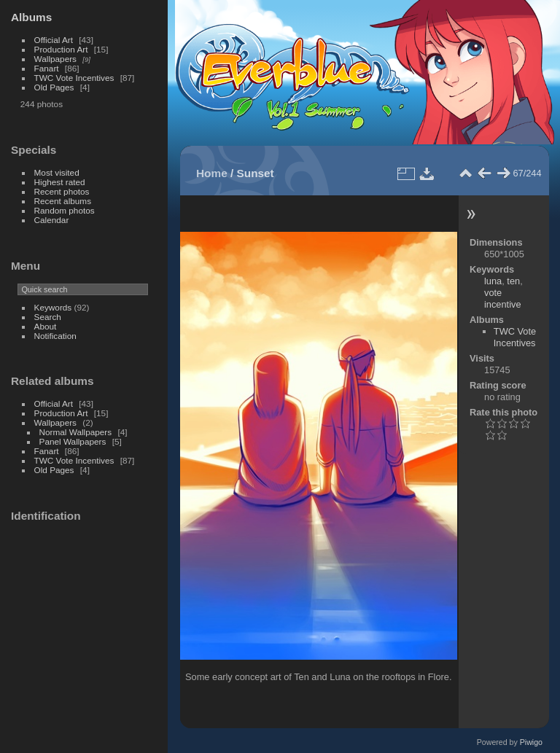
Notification (55, 336)
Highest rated (60, 182)
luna (493, 281)
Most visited (57, 172)
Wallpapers (55, 59)
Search (48, 317)
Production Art (61, 49)
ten (513, 281)
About (46, 326)
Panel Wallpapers (73, 441)
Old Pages (54, 87)
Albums (31, 17)
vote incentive (503, 299)
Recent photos (62, 191)
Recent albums (63, 201)
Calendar (52, 220)
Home (212, 173)
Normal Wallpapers (76, 432)
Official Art (54, 40)
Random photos (65, 210)
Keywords (53, 307)
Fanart (47, 68)
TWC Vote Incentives (74, 78)
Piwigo (531, 742)
